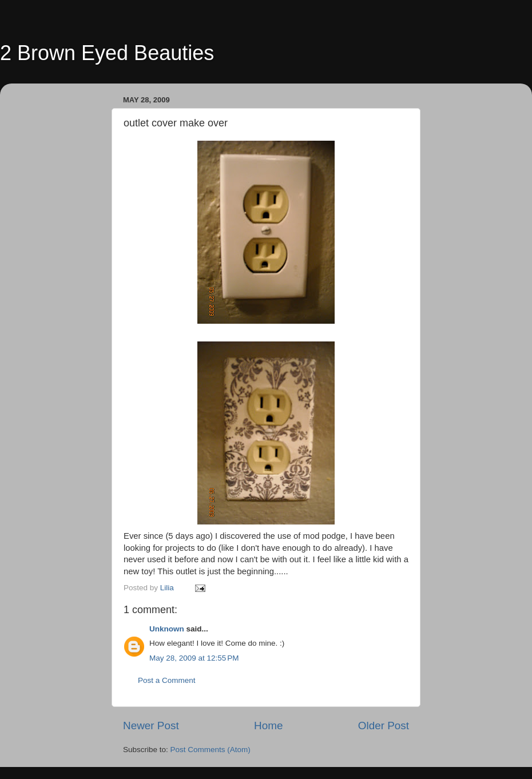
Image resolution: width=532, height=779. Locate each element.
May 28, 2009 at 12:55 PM (194, 658)
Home (268, 726)
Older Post (384, 726)
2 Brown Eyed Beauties (107, 53)
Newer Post (151, 726)
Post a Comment (167, 680)
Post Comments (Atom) (211, 750)
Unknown (167, 629)
